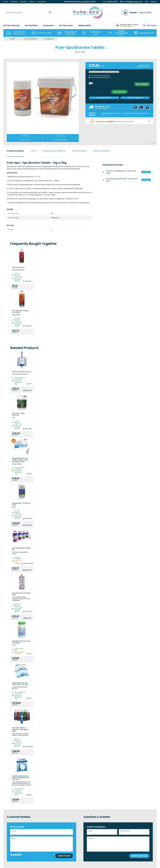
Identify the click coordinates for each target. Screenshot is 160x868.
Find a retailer (119, 92)
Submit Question (139, 856)
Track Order (42, 2)
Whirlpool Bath (85, 25)
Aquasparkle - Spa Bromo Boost (21, 504)
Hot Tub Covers (66, 25)
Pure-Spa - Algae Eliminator (18, 414)
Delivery (32, 2)
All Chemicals (49, 39)
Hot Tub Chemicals (12, 25)
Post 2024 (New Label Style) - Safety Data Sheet (122, 180)
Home (6, 2)
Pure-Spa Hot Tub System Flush (22, 594)
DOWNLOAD (146, 172)
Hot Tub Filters (31, 25)
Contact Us (14, 2)
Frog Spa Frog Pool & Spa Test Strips (21, 642)
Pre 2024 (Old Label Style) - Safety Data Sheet (121, 172)
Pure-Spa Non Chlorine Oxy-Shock (20, 312)
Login (146, 2)
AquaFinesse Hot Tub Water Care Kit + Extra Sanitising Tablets (20, 460)
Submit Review (64, 856)
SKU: (141, 65)
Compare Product (104, 98)
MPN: (138, 67)
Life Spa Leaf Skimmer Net (22, 372)
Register (154, 2)
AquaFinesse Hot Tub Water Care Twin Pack (20, 684)
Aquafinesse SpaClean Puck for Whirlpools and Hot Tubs (21, 778)
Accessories (48, 25)
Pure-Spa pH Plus (18, 267)
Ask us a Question (135, 98)
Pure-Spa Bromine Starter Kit (21, 549)
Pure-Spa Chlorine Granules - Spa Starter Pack (20, 730)
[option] (16, 33)
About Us (24, 2)
